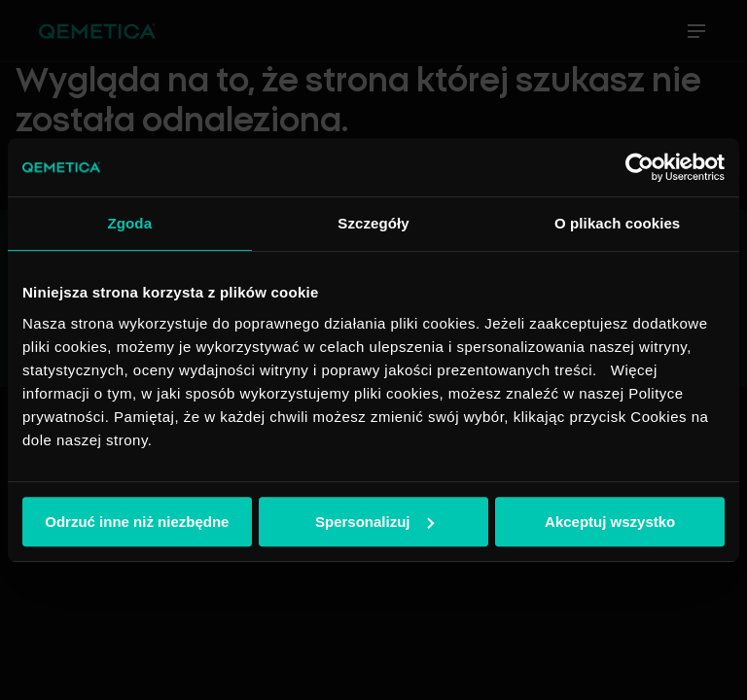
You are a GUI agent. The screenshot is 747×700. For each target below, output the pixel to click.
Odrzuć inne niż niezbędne (137, 522)
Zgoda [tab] (130, 223)
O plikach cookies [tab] (617, 223)
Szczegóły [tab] (373, 223)
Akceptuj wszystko (610, 522)
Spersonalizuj (374, 522)
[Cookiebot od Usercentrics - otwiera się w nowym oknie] (640, 167)
